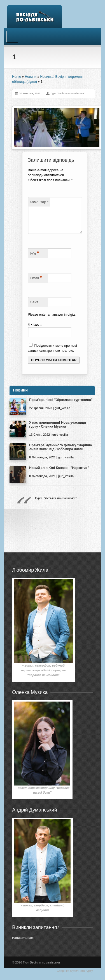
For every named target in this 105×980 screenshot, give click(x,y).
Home (17, 77)
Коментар (39, 202)
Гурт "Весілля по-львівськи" (56, 505)
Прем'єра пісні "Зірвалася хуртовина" (61, 407)
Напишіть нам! (23, 944)
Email (36, 284)
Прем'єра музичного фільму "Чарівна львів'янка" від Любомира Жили (60, 454)
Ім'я (34, 260)
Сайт (34, 309)
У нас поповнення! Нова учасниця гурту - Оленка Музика (58, 431)
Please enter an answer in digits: (52, 321)
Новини (31, 77)
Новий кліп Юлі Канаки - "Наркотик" (59, 475)
